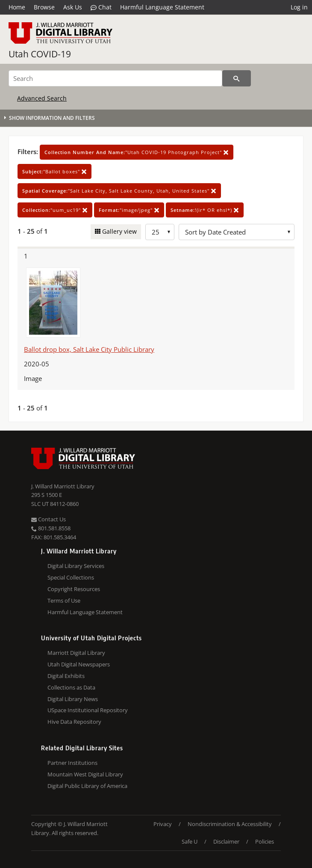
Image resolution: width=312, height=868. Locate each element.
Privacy (163, 824)
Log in (299, 7)
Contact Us (49, 519)
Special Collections (71, 577)
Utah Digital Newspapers (79, 664)
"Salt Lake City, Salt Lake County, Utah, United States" (119, 191)
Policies (265, 841)
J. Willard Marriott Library (63, 486)
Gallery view (119, 231)
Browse (44, 7)
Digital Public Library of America (87, 786)
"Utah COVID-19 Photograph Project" (137, 152)
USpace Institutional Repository (88, 710)
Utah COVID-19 (40, 54)
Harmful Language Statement (162, 7)
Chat (101, 7)
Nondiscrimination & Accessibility (230, 824)
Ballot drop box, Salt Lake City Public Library (89, 349)
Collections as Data (71, 687)
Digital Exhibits (66, 676)
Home (17, 7)
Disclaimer (226, 841)
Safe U (190, 841)
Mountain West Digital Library (85, 774)
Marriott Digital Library (76, 653)
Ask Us (73, 7)
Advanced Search (42, 98)
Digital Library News (73, 699)
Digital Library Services (76, 566)
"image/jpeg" (129, 210)
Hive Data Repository (74, 722)
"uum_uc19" (55, 210)
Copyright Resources (74, 589)
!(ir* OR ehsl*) (205, 210)
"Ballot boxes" (54, 171)
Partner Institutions (72, 763)
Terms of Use (64, 600)
